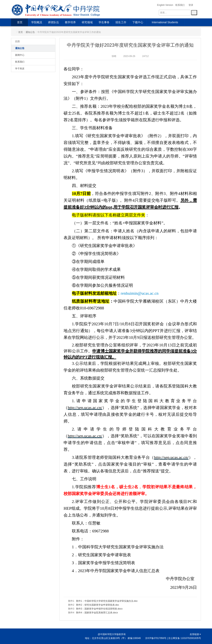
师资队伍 (53, 22)
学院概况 (37, 22)
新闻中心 (20, 55)
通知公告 (30, 32)
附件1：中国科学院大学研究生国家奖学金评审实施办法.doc (107, 601)
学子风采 (20, 69)
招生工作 (121, 22)
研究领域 (87, 22)
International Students (165, 22)
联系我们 (20, 62)
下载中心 (138, 22)
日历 (17, 41)
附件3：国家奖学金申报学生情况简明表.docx (99, 609)
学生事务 (104, 22)
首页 (20, 22)
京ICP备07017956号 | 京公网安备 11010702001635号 (173, 638)
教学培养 (70, 22)
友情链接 (195, 634)
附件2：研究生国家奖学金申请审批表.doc (98, 605)
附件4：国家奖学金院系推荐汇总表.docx (97, 613)
